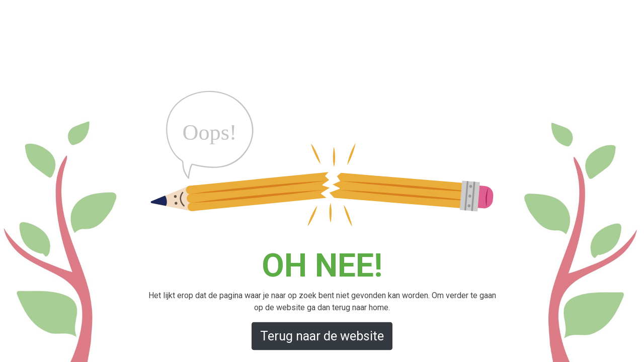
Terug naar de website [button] (322, 336)
